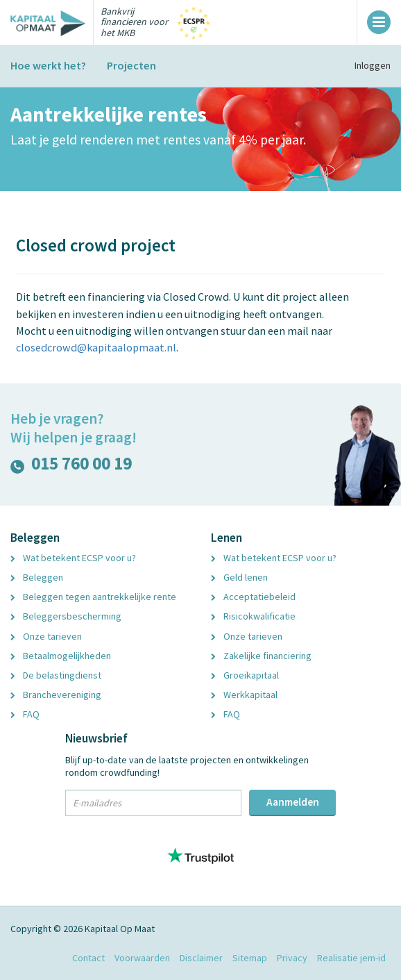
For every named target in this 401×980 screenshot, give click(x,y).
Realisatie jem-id (351, 958)
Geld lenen (239, 577)
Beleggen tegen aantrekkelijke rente (93, 597)
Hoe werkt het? (48, 65)
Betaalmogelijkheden (61, 656)
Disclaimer (201, 958)
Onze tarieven (46, 636)
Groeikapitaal (245, 675)
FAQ (25, 714)
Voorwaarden (142, 958)
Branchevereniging (56, 695)
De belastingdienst (56, 675)
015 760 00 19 (71, 466)
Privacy (292, 958)
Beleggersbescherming (66, 616)
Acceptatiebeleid (253, 597)
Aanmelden (293, 802)
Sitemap (250, 958)
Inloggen (373, 65)
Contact (88, 958)
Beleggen (37, 577)
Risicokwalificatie (253, 616)
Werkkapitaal (244, 695)
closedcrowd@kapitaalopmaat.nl (96, 347)
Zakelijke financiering (261, 656)
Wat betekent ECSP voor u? (73, 558)
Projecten (131, 65)
